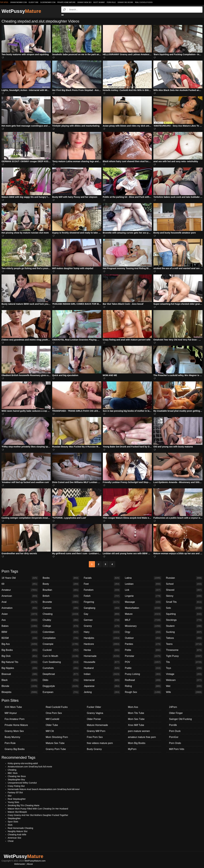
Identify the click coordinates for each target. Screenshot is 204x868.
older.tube (33, 2)
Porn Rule (111, 2)
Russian (184, 578)
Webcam (184, 680)
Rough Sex (143, 692)
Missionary (143, 626)
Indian (102, 674)
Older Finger (176, 713)
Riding (143, 686)
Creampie (61, 644)
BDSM (20, 638)
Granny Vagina (95, 713)
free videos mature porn (100, 743)
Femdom (102, 590)
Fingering (102, 602)
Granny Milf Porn (96, 731)
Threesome (184, 650)
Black (20, 680)
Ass (20, 620)
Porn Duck (175, 731)
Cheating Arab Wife (17, 835)
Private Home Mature (66, 2)
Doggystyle (61, 686)
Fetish (102, 596)
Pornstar (143, 656)
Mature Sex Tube (55, 743)
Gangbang (102, 608)
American (20, 596)
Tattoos (184, 638)
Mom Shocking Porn (57, 737)
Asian (20, 614)
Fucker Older (94, 707)
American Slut (14, 838)
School (184, 584)
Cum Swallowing (61, 662)
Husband (102, 668)
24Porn (173, 707)
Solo (184, 608)
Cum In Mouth (61, 656)
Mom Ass (133, 707)
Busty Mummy (99, 2)
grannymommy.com (19, 2)
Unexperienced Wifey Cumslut (22, 783)
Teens (184, 644)
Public (143, 668)
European (61, 692)
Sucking (184, 632)
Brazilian (61, 590)
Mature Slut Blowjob (17, 812)
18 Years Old (20, 578)
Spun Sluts (13, 822)
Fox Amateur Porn (15, 719)
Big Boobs (20, 650)
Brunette (61, 602)
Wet (184, 686)
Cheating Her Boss (17, 776)
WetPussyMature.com (35, 861)
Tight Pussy (184, 656)
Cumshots (61, 668)
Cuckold (61, 650)
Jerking (102, 692)
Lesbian (143, 584)
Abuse (30, 864)
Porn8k (173, 725)
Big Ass (20, 644)
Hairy (102, 632)
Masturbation (143, 608)
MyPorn (132, 749)
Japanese (102, 686)
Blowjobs (20, 692)
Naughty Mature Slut (18, 831)
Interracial (102, 680)
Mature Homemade (97, 725)
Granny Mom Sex (84, 2)
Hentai (102, 650)
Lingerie (143, 596)
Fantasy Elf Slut (15, 792)
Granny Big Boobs (125, 2)
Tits (184, 662)
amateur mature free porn (142, 737)
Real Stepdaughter (17, 799)
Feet (102, 584)
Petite (143, 650)
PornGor (174, 737)
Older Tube (52, 725)
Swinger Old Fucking (180, 719)
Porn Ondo (175, 743)
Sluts (10, 825)
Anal (20, 602)
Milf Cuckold (52, 719)
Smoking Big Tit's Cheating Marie (24, 805)
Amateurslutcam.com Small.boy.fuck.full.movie (30, 767)
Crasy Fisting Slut (16, 786)
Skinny (184, 596)
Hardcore (102, 644)
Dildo (61, 680)
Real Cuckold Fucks (144, 2)
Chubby (61, 620)
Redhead (143, 680)
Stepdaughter (14, 818)
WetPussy (21, 11)
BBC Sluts (13, 773)
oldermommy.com (48, 2)
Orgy (143, 632)
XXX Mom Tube (13, 707)
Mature (143, 614)
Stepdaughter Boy (16, 780)
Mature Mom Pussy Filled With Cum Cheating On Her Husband (38, 809)
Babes (20, 626)
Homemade (102, 656)
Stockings (184, 620)
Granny (102, 626)
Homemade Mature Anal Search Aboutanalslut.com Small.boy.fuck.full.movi (44, 789)
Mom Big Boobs (137, 743)
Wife (184, 692)
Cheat (11, 841)
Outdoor (143, 638)
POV (143, 662)
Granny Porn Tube (56, 749)
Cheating (61, 614)
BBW (20, 632)
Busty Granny (94, 749)
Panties (143, 644)
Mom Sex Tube (136, 719)
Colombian (61, 632)
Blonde (20, 686)
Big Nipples (20, 668)
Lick (143, 590)
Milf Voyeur (11, 713)
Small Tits (184, 602)
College (61, 626)
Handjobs (102, 638)
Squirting (184, 614)
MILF (143, 620)
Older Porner (94, 719)
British (61, 596)
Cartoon (61, 608)
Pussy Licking (143, 674)
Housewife (102, 662)
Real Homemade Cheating (20, 828)
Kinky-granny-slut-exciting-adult (23, 763)
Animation (20, 608)
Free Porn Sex (95, 737)
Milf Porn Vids (177, 749)
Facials (102, 578)
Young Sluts (13, 802)
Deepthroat (61, 674)
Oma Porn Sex (54, 713)
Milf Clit (50, 731)
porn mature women (139, 731)
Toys (184, 668)
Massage (143, 602)
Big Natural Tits (20, 662)
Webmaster (20, 864)
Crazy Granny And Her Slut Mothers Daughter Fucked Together (38, 815)
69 (20, 584)
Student (184, 626)
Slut (10, 796)
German (102, 620)
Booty (61, 584)
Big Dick (20, 656)
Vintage (184, 674)
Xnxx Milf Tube (136, 725)
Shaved (184, 590)
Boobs (61, 578)
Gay (102, 614)
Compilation (61, 638)
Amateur (20, 590)
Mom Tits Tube (136, 713)
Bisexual (20, 674)
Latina (143, 578)
